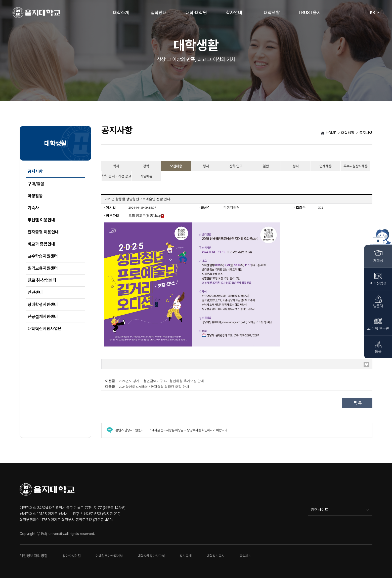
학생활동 (35, 196)
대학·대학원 (196, 12)
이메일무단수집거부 (109, 556)
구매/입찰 (36, 184)
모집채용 (176, 166)
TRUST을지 (310, 12)
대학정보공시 (215, 556)
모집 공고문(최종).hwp (146, 216)
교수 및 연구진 (378, 329)
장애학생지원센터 (43, 304)
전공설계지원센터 (43, 317)
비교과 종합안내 (41, 244)
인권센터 (35, 292)
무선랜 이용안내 (41, 220)
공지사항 (35, 171)
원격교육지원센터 (43, 268)
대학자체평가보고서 (151, 556)
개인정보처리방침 (34, 556)
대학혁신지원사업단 (45, 329)
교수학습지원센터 (43, 256)
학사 (116, 166)
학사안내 (234, 12)
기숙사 (33, 208)
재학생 (378, 261)
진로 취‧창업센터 (42, 280)
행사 (206, 166)
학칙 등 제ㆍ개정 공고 (116, 176)
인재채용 (326, 166)
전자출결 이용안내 (43, 232)
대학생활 (272, 12)
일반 (266, 166)
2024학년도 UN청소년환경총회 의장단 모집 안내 (154, 387)
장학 (146, 166)
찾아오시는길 (72, 556)
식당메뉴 (146, 176)
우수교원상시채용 (356, 166)
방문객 (378, 306)
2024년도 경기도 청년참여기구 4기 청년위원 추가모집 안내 (161, 381)
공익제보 (245, 556)
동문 (378, 351)
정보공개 (186, 556)
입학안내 (159, 12)
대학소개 (121, 12)
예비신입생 (378, 283)
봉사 (296, 166)
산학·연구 (236, 166)
